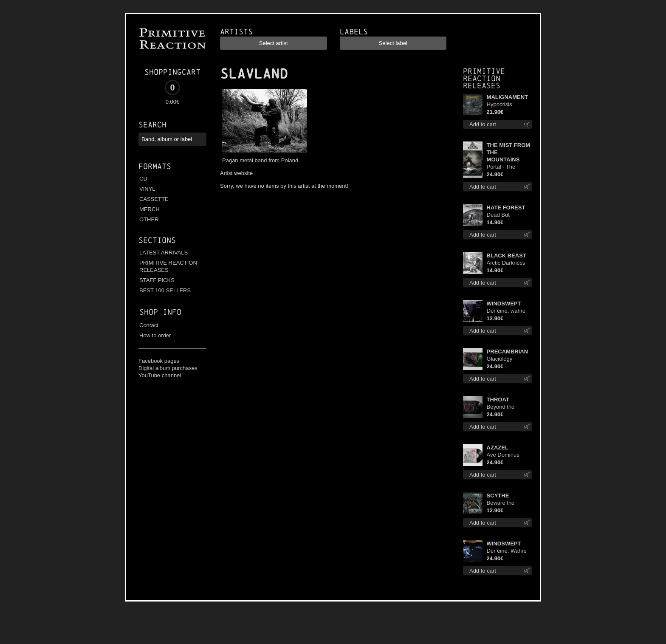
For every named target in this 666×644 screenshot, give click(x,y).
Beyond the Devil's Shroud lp (507, 407)
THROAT (498, 400)
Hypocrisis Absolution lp (502, 105)
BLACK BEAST (507, 256)
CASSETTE (154, 199)
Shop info (160, 312)
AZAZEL (498, 448)
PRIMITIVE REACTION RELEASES (168, 266)
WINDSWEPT (504, 304)
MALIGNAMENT (508, 97)
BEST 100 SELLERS (165, 290)
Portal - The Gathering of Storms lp (502, 167)
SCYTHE (498, 496)
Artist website (236, 173)
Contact (149, 325)
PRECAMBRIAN (508, 352)
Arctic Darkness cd (506, 263)
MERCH (150, 209)
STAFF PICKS (157, 280)
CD (143, 179)
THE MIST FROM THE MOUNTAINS (509, 152)
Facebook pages (159, 361)
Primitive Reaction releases (484, 78)
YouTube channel (160, 375)
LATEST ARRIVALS (164, 253)
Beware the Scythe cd (501, 503)
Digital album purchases (168, 368)
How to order (155, 335)
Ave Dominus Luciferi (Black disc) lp (504, 455)
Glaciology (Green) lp (500, 359)
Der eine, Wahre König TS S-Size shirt (507, 551)
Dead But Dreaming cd (502, 215)
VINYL (147, 189)
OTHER (149, 219)
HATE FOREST (506, 208)
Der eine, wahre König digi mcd (506, 311)
